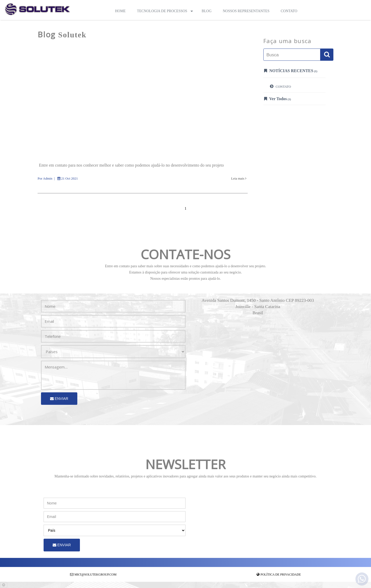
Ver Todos (277, 99)
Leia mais (239, 178)
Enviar (59, 399)
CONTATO (280, 86)
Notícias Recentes (291, 71)
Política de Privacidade (281, 575)
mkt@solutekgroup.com (95, 575)
